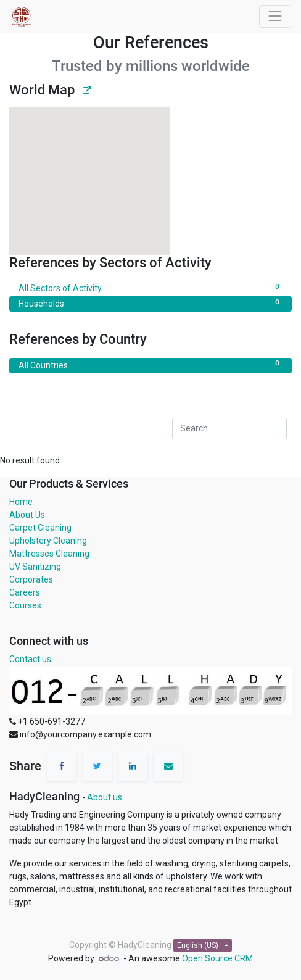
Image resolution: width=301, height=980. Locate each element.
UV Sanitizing (35, 567)
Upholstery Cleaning (48, 541)
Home (21, 502)
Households (150, 303)
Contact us (30, 659)
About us (105, 797)
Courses (25, 605)
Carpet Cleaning (40, 528)
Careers (25, 592)
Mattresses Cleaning (49, 554)
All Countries (150, 365)
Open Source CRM (217, 958)
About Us (27, 515)
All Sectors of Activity (150, 288)
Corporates (31, 579)
